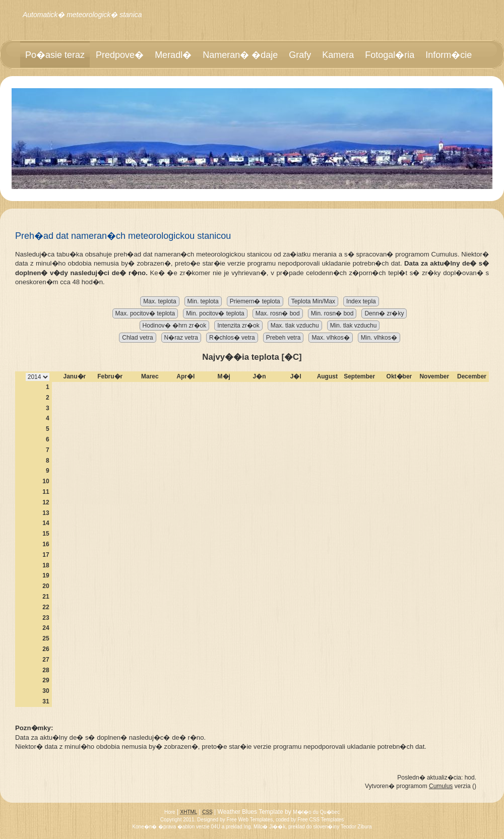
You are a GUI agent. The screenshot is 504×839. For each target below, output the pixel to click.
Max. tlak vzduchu (295, 326)
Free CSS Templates (321, 820)
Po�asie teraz (55, 55)
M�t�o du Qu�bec (316, 812)
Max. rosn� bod (278, 313)
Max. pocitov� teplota (145, 313)
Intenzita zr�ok (238, 326)
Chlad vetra (137, 338)
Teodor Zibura (356, 827)
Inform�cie (449, 55)
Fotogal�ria (390, 55)
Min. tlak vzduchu (354, 326)
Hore (170, 812)
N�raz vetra (181, 338)
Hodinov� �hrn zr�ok (175, 326)
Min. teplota (203, 301)
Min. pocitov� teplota (215, 313)
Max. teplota (160, 301)
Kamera (338, 55)
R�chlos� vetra (232, 338)
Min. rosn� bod (332, 313)
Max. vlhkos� (330, 338)
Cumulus (441, 786)
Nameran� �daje (240, 55)
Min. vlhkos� (379, 338)
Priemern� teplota (255, 301)
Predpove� (120, 55)
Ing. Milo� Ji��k (265, 827)
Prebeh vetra (283, 338)
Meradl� (173, 55)
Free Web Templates (249, 820)
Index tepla (361, 301)
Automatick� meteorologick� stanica (82, 15)
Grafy (300, 55)
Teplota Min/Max (313, 301)
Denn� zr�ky (384, 313)
